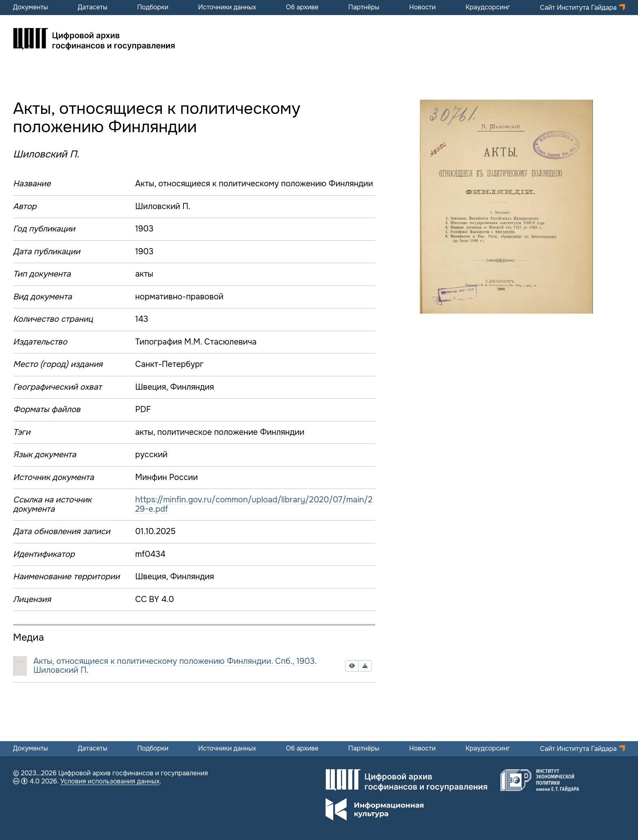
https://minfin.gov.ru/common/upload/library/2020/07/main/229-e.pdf (254, 504)
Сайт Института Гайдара (579, 8)
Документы (31, 7)
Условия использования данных (110, 781)
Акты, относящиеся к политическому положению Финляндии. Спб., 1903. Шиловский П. (175, 666)
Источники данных (227, 7)
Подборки (153, 7)
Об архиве (302, 7)
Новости (423, 7)
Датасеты (93, 7)
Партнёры (364, 7)
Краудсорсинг (488, 7)
